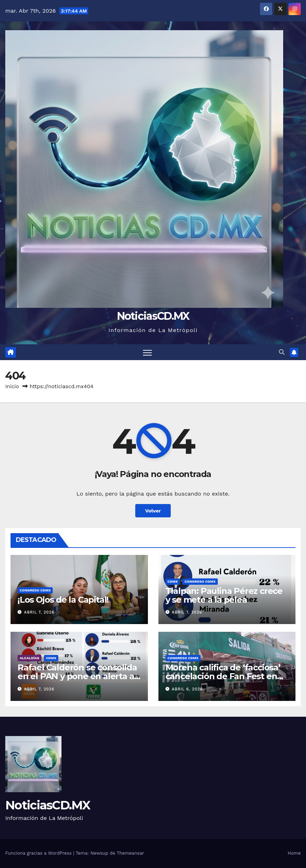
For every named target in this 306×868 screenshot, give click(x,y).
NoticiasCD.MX (153, 316)
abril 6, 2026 (187, 689)
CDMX (173, 581)
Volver (153, 511)
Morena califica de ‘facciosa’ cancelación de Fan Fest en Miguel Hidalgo (223, 676)
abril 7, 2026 (39, 612)
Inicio (12, 386)
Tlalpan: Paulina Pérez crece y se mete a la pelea (224, 595)
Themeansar (130, 853)
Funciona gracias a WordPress (39, 853)
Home (294, 853)
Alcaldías (30, 658)
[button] (282, 352)
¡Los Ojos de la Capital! (63, 600)
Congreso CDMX (35, 590)
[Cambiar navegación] (147, 352)
